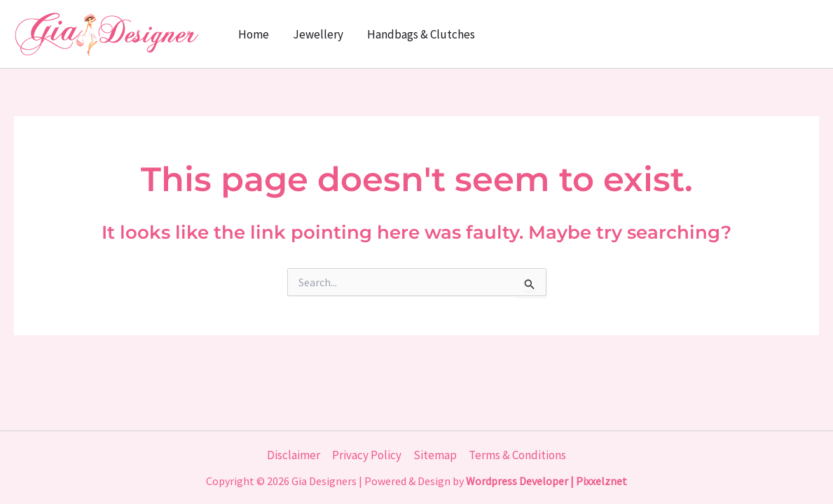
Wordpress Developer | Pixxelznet (546, 481)
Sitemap (435, 455)
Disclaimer (294, 455)
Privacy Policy (367, 455)
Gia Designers (324, 481)
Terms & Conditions (517, 455)
